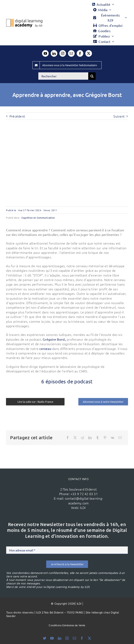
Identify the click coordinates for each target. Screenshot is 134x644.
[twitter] (89, 53)
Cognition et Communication (38, 218)
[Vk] (112, 438)
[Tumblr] (98, 438)
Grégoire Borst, (54, 339)
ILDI (83, 507)
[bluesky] (45, 638)
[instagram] (63, 53)
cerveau (45, 348)
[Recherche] (92, 76)
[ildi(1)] (35, 487)
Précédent (17, 116)
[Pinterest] (105, 438)
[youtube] (45, 53)
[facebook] (80, 53)
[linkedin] (54, 53)
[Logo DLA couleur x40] (24, 21)
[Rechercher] (63, 76)
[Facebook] (68, 438)
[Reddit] (82, 438)
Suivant (119, 116)
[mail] (71, 53)
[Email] (120, 438)
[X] (75, 438)
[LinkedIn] (90, 438)
